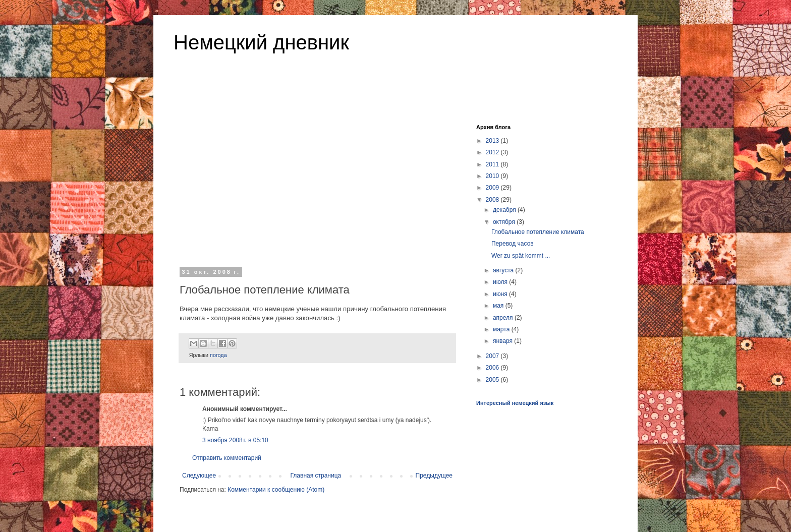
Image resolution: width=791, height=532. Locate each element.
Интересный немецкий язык (515, 403)
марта (502, 329)
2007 (493, 356)
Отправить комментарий (227, 458)
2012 (493, 152)
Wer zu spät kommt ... (521, 256)
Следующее (199, 476)
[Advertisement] (317, 186)
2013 (493, 141)
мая (499, 306)
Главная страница (316, 476)
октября (505, 222)
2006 (493, 368)
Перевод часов (513, 244)
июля (501, 282)
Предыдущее (434, 476)
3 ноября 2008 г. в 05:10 (235, 440)
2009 (493, 188)
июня (501, 294)
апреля (504, 318)
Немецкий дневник (261, 42)
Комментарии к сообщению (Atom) (276, 490)
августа (504, 270)
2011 (493, 164)
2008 (493, 200)
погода (218, 355)
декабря (505, 210)
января (503, 341)
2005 (493, 380)
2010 (493, 176)
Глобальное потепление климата (538, 232)
